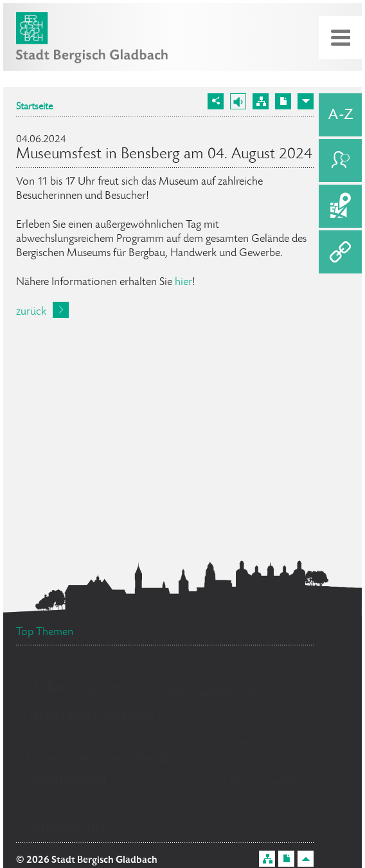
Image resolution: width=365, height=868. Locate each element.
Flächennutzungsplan (88, 716)
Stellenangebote (78, 689)
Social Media (67, 781)
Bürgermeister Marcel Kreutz (96, 759)
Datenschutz (67, 827)
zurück (31, 312)
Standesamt (211, 722)
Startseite (34, 107)
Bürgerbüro (171, 788)
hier (183, 282)
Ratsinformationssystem (207, 694)
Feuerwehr (264, 783)
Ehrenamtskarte (221, 744)
